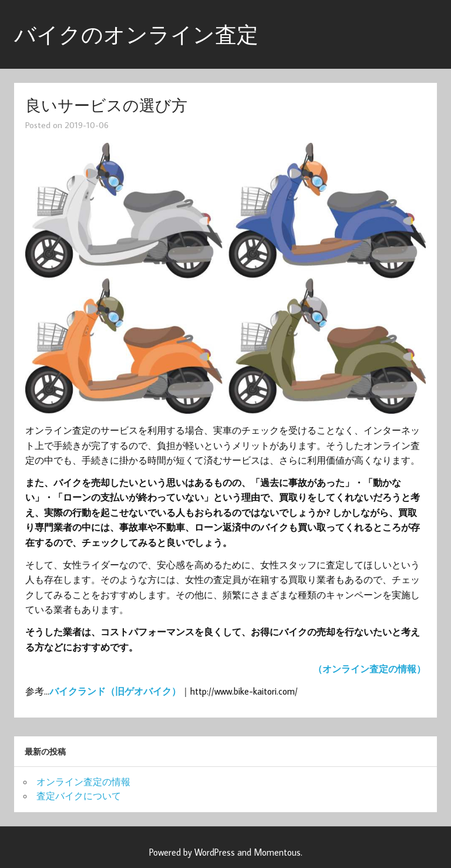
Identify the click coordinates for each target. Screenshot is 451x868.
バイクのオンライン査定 (136, 34)
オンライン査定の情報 (83, 782)
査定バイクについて (79, 796)
